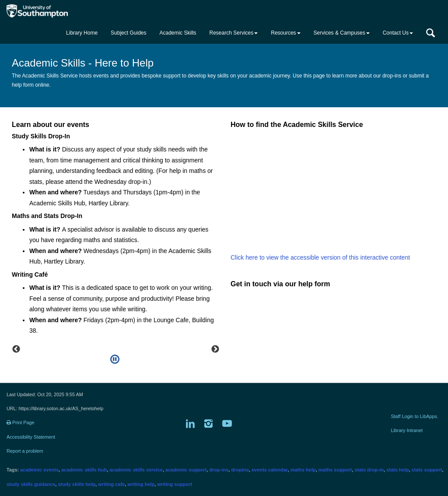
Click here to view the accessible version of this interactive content (320, 257)
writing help (141, 484)
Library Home (82, 33)
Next (215, 349)
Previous (16, 349)
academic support (186, 470)
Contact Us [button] (398, 33)
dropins (240, 470)
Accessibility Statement (31, 437)
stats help (397, 470)
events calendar (270, 470)
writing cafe (111, 484)
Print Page (20, 422)
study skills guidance (31, 484)
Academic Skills (178, 33)
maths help (303, 470)
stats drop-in (369, 470)
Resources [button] (285, 33)
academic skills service (136, 470)
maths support (335, 470)
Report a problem (25, 451)
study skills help (77, 484)
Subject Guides (128, 33)
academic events (39, 470)
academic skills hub (84, 470)
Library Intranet (407, 430)
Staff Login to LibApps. (414, 416)
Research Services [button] (234, 33)
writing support (175, 484)
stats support (427, 470)
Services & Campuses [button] (342, 33)
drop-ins (219, 470)
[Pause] (115, 359)
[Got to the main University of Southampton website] (45, 11)
